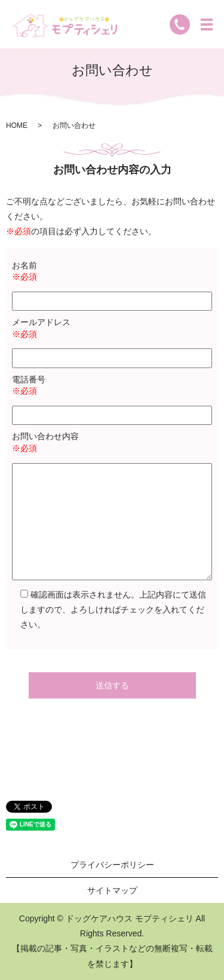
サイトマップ (112, 890)
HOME (17, 125)
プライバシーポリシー (112, 865)
